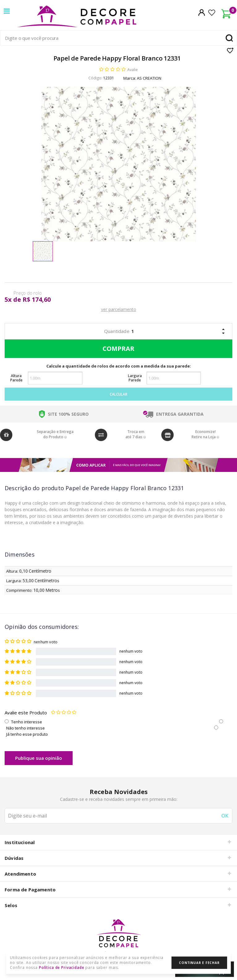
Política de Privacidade (62, 967)
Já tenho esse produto (27, 734)
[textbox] (118, 38)
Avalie (133, 70)
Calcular (118, 394)
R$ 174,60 (37, 300)
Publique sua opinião (39, 758)
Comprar (117, 349)
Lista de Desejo (230, 50)
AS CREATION (149, 78)
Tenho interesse (27, 722)
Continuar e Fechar (199, 963)
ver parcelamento (119, 309)
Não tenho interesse (25, 728)
